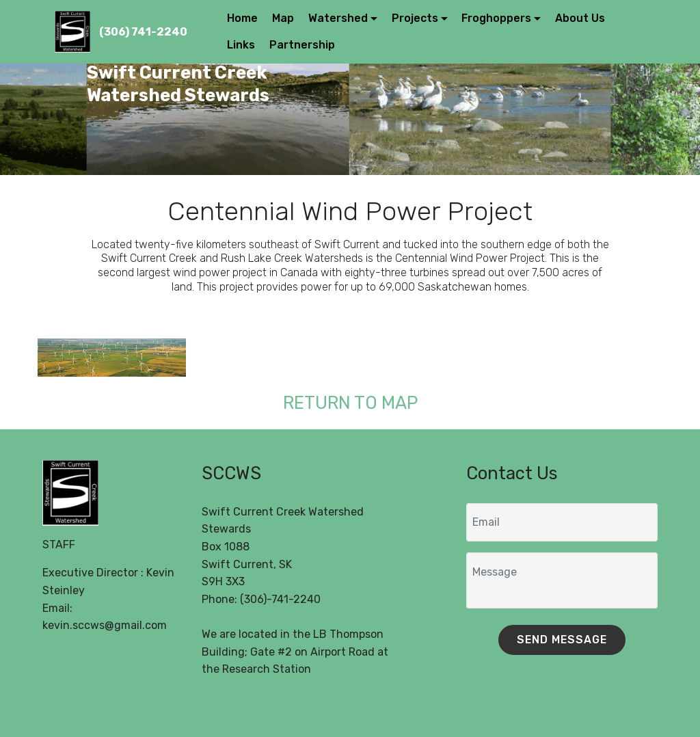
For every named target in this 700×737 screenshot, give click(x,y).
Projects (415, 18)
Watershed (338, 18)
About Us (580, 18)
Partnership (302, 45)
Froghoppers (496, 18)
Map (283, 18)
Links (241, 45)
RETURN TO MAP (350, 403)
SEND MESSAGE (562, 640)
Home (242, 18)
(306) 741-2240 (143, 32)
